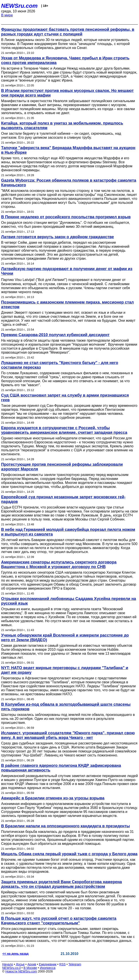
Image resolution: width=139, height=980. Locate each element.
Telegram (75, 964)
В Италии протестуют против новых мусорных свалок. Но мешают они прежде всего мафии (67, 93)
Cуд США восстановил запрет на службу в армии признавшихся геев (65, 398)
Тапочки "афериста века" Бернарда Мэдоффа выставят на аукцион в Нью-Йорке (68, 150)
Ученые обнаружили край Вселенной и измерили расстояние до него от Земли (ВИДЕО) (65, 638)
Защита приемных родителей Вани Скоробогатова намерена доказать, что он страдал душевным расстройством (62, 884)
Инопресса (48, 968)
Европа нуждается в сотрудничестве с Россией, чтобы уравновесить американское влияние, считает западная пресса (64, 430)
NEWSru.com (19, 6)
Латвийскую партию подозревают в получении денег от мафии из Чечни (67, 271)
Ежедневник (48, 964)
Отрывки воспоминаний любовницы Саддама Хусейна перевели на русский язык (69, 601)
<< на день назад (16, 954)
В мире (7, 15)
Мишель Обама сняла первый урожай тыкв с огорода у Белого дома (69, 854)
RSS (62, 964)
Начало (8, 964)
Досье (20, 964)
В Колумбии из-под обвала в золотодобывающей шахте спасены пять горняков (66, 707)
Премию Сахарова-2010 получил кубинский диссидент (55, 335)
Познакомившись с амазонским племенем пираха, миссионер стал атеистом (67, 305)
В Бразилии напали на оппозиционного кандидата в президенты (66, 826)
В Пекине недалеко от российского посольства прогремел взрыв (66, 217)
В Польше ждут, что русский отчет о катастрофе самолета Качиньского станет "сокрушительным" (59, 921)
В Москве (30, 968)
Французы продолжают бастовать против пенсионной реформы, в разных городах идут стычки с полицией (68, 32)
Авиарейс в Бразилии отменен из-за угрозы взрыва (53, 798)
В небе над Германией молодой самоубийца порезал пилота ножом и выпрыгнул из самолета (68, 532)
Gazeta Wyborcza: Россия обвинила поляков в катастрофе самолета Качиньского (69, 183)
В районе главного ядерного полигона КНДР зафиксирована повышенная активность (61, 768)
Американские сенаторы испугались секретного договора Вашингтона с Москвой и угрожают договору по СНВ (59, 564)
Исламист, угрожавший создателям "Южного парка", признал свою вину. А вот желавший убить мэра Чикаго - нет (68, 735)
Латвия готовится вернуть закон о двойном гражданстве (58, 237)
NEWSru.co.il (11, 968)
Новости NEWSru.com (21, 971)
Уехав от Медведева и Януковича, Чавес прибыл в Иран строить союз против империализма (65, 60)
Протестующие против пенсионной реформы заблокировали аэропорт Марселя (62, 467)
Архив (32, 964)
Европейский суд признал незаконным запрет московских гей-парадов (63, 499)
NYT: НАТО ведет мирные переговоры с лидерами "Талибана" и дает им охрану (65, 670)
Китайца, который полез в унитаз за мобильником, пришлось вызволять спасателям (62, 126)
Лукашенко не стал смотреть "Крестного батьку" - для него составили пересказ (60, 365)
